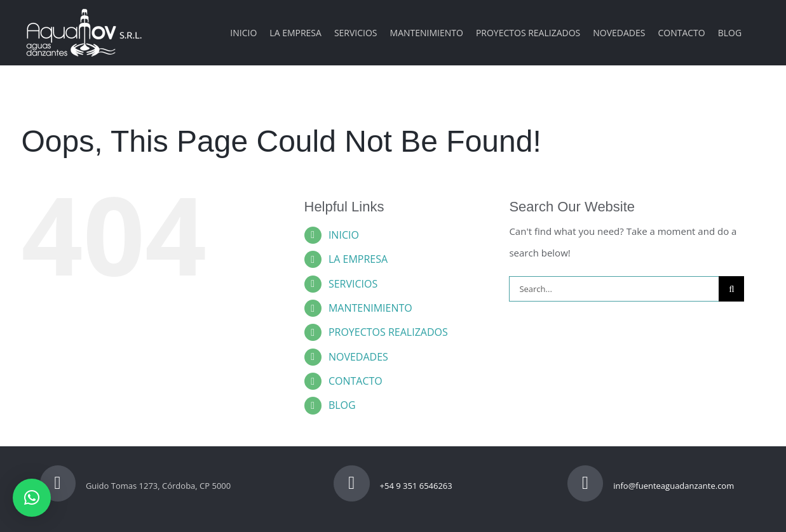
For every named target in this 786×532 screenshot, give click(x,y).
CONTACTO (356, 381)
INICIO (344, 235)
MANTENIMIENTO (370, 308)
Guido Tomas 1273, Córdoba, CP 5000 (136, 486)
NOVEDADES (358, 357)
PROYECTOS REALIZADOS (388, 332)
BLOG (342, 405)
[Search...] (614, 289)
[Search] (731, 289)
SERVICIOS (353, 284)
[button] (32, 498)
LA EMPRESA (358, 259)
